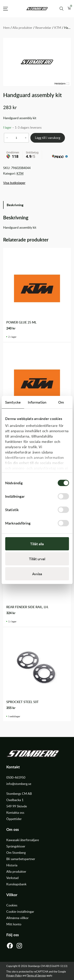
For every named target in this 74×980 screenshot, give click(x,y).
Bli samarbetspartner (21, 859)
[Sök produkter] (62, 9)
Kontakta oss (15, 813)
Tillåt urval (37, 559)
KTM (58, 28)
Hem (6, 28)
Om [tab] (61, 402)
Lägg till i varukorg (48, 138)
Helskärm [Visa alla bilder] (62, 84)
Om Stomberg (16, 853)
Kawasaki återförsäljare (23, 840)
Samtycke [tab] (13, 402)
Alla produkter (22, 28)
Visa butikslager (14, 183)
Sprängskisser (16, 846)
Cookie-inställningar (20, 912)
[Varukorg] (69, 9)
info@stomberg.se (19, 784)
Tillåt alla (37, 544)
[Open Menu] (6, 9)
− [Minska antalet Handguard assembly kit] (7, 138)
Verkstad (12, 878)
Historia (12, 865)
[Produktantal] (16, 138)
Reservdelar (43, 28)
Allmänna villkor (17, 918)
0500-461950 (16, 777)
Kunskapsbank (16, 884)
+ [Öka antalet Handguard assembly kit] (26, 138)
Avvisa (37, 574)
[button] (69, 9)
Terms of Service (36, 975)
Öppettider (14, 819)
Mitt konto (14, 924)
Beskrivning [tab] (15, 205)
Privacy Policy (14, 975)
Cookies (12, 905)
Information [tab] (37, 402)
